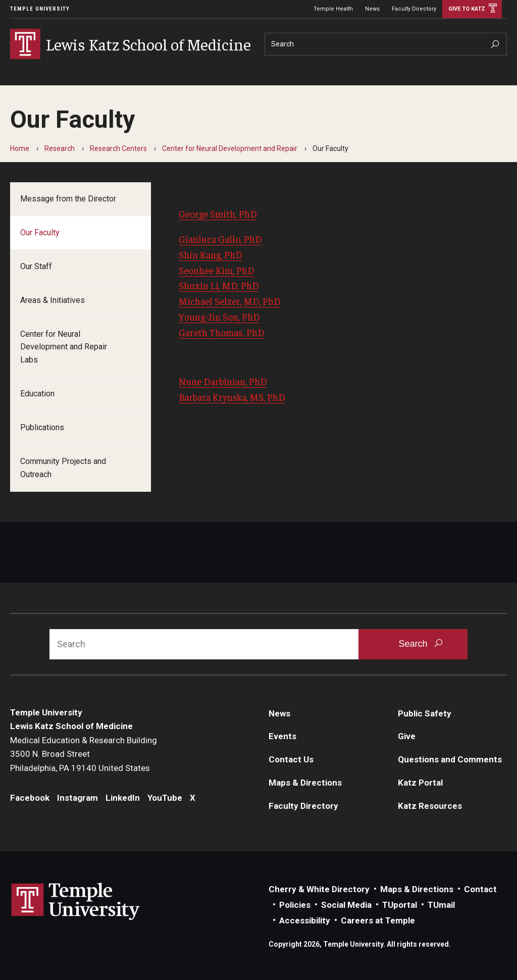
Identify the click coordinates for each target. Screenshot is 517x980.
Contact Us (291, 759)
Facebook (30, 798)
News (372, 9)
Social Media (346, 905)
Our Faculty (40, 233)
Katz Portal (420, 783)
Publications (42, 427)
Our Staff (36, 266)
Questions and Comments (450, 759)
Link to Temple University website (76, 902)
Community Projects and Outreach (63, 468)
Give (407, 736)
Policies (295, 905)
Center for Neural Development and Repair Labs (64, 347)
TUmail (441, 905)
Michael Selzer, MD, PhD (229, 301)
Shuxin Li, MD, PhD (219, 285)
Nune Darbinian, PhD (223, 381)
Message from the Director (68, 199)
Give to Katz (467, 9)
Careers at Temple (378, 920)
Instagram (77, 798)
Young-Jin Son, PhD (219, 317)
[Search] (386, 44)
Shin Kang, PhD (210, 254)
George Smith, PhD (218, 214)
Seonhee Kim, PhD (216, 270)
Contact (480, 889)
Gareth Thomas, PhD (221, 332)
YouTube (165, 798)
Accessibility (305, 920)
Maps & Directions (305, 783)
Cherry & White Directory (319, 889)
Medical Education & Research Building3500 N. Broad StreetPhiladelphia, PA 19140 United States (84, 754)
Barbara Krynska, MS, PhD (232, 397)
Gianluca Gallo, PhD (220, 239)
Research (60, 148)
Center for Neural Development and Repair (230, 148)
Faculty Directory (414, 9)
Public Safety (425, 713)
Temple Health (333, 9)
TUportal (400, 905)
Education (37, 394)
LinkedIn (123, 798)
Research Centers (118, 148)
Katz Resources (430, 806)
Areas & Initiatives (53, 300)
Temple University (40, 9)
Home (20, 148)
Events (282, 736)
